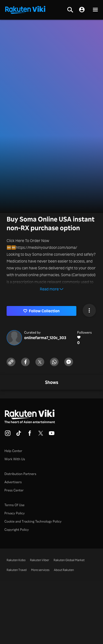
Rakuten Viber (40, 560)
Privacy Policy (15, 513)
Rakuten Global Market (69, 560)
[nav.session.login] (82, 10)
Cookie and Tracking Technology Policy (33, 521)
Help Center (13, 451)
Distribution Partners (20, 474)
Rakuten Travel (17, 570)
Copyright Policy (17, 530)
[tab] (52, 383)
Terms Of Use (14, 505)
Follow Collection (42, 311)
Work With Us (15, 459)
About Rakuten (64, 570)
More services (40, 570)
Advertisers (13, 482)
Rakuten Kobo (16, 560)
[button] (95, 10)
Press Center (14, 490)
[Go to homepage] (25, 9)
